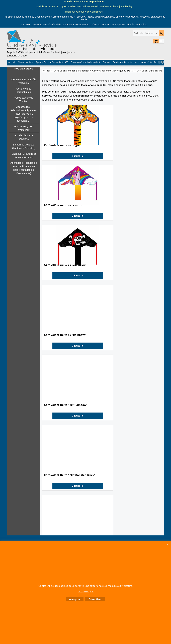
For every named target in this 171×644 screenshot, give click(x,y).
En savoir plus (86, 591)
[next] (162, 62)
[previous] (159, 62)
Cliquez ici (61, 166)
